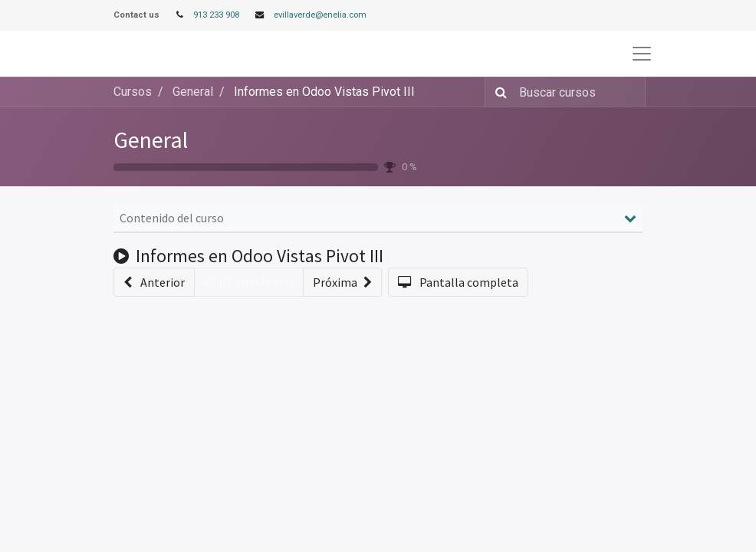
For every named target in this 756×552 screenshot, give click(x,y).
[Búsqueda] (498, 92)
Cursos (133, 92)
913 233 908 (216, 15)
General (151, 140)
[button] (154, 282)
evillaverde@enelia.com (320, 15)
